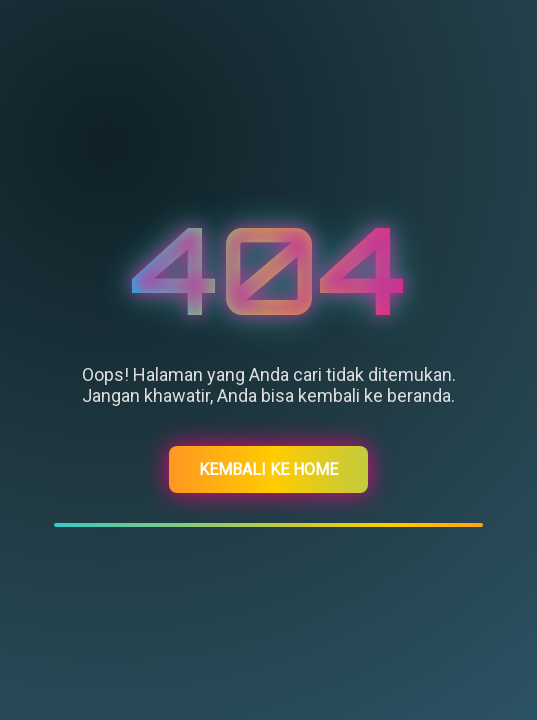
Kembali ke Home (268, 469)
